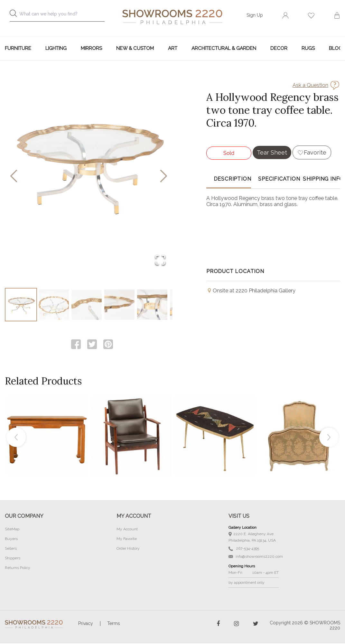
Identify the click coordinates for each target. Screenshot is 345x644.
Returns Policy (18, 568)
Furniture (18, 48)
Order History (128, 549)
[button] (89, 176)
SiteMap (12, 530)
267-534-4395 (244, 549)
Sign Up (255, 15)
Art (173, 48)
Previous (16, 438)
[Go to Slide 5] (152, 305)
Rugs (308, 48)
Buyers (11, 539)
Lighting (56, 48)
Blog (336, 48)
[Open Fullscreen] (160, 260)
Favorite (315, 152)
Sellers (11, 549)
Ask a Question (310, 85)
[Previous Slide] (14, 177)
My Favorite (127, 539)
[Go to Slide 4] (119, 305)
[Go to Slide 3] (87, 305)
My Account (127, 530)
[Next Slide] (164, 177)
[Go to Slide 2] (54, 305)
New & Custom (135, 48)
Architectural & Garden (224, 48)
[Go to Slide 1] (21, 305)
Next (329, 438)
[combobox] (61, 16)
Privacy (86, 624)
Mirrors (91, 48)
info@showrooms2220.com (256, 557)
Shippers (13, 559)
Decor (279, 48)
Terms (114, 624)
